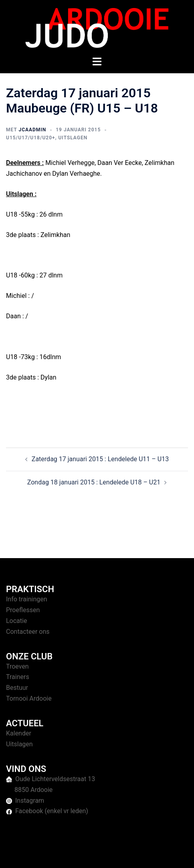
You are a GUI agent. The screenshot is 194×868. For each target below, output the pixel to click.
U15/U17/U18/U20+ (31, 138)
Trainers (18, 677)
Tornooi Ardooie (29, 698)
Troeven (17, 666)
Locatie (16, 621)
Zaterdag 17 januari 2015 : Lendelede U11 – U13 (100, 459)
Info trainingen (27, 599)
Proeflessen (23, 610)
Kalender (19, 733)
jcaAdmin (32, 130)
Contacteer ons (28, 632)
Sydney (170, 854)
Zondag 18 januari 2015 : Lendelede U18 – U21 (94, 482)
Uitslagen (73, 138)
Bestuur (17, 688)
